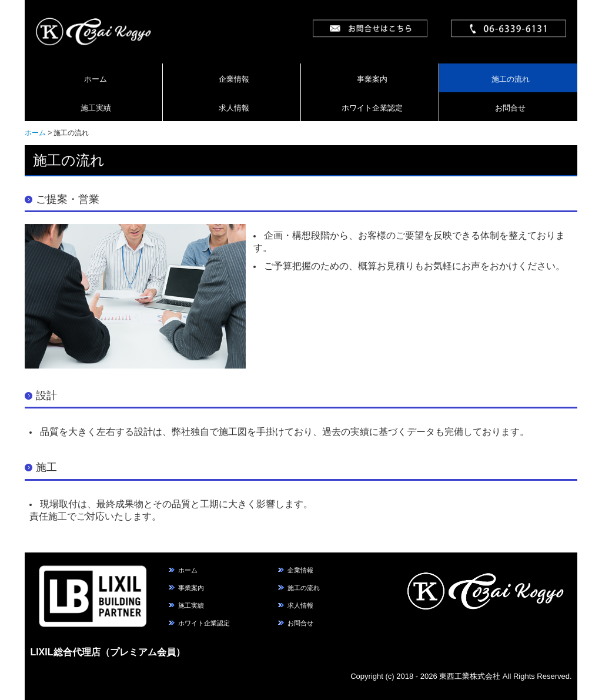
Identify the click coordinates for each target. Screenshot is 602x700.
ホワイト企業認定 (372, 108)
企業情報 (234, 79)
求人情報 (234, 108)
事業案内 (372, 79)
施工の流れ (511, 79)
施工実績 (96, 108)
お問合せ (510, 108)
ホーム (96, 79)
